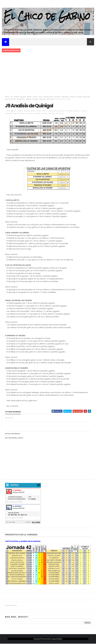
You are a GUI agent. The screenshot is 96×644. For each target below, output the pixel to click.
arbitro (29, 97)
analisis (17, 97)
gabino (73, 97)
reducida (42, 99)
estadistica (66, 97)
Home (7, 97)
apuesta (23, 97)
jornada (79, 97)
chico (40, 97)
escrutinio (57, 97)
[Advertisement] (48, 73)
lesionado (86, 97)
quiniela (29, 99)
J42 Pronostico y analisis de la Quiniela (23, 541)
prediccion (12, 99)
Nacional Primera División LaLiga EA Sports (48, 639)
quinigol (35, 99)
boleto (35, 97)
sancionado (50, 99)
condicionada (48, 97)
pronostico (21, 99)
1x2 (12, 97)
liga (6, 99)
